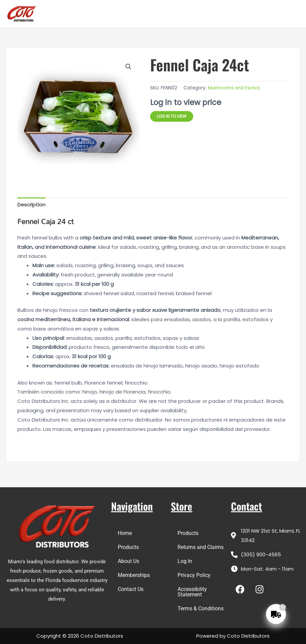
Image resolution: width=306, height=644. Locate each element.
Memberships (134, 575)
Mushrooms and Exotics (234, 88)
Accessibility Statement (192, 592)
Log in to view (172, 116)
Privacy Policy (194, 575)
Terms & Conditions (201, 608)
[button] (128, 67)
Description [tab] (31, 205)
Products (128, 547)
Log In (185, 561)
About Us (128, 561)
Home (125, 533)
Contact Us (131, 589)
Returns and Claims (201, 547)
